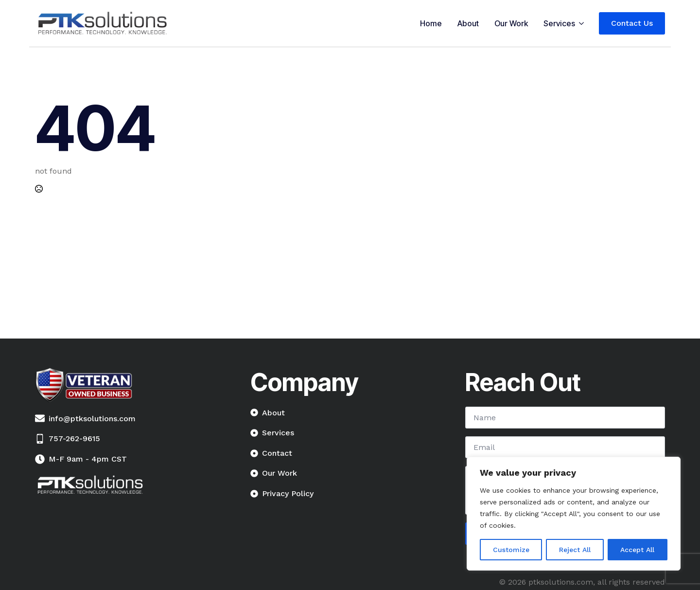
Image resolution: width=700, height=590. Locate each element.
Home (431, 23)
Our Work (511, 23)
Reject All (575, 550)
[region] (574, 514)
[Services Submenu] (583, 23)
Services (559, 23)
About (468, 23)
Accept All (637, 550)
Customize (511, 550)
